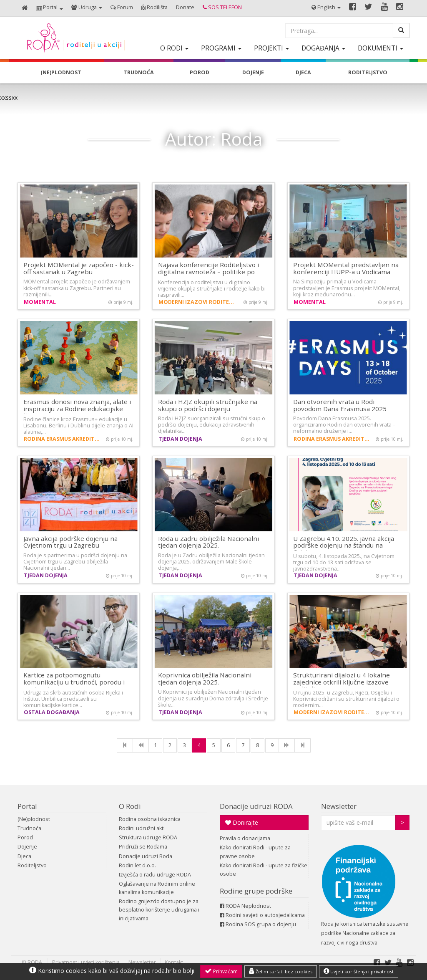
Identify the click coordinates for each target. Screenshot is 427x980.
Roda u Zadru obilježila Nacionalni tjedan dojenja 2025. (208, 542)
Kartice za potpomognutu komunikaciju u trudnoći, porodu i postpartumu (74, 682)
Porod (25, 837)
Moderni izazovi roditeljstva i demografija (198, 302)
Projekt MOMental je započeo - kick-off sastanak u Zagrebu (79, 268)
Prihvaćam (221, 971)
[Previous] (141, 745)
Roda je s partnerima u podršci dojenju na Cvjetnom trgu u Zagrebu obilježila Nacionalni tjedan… (75, 562)
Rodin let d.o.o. (137, 865)
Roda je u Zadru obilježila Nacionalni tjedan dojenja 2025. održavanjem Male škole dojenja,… (211, 562)
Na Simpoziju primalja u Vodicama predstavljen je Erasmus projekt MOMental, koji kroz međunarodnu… (347, 288)
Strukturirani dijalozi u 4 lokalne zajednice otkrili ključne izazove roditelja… (342, 682)
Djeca (24, 856)
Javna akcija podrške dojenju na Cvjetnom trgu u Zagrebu (70, 542)
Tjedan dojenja (180, 439)
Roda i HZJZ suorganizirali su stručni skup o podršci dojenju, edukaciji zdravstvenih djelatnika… (212, 425)
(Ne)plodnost (34, 819)
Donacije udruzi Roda (146, 856)
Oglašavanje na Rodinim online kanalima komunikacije (157, 888)
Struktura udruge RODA (148, 837)
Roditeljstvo (32, 865)
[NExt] (287, 745)
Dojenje (27, 847)
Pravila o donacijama (245, 838)
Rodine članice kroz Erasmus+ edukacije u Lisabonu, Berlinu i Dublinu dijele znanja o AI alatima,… (78, 426)
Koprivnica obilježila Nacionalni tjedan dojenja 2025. (205, 678)
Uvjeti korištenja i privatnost (359, 971)
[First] (125, 745)
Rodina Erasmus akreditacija (63, 439)
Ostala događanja (52, 712)
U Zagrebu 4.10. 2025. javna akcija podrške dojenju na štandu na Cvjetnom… (344, 545)
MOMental (40, 302)
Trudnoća (29, 828)
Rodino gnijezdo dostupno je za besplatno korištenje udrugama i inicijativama (159, 910)
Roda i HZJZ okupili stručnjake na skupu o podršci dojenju (208, 405)
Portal (27, 806)
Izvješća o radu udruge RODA (155, 875)
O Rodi (130, 806)
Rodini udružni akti (142, 828)
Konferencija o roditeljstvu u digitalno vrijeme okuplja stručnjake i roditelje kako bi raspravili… (212, 289)
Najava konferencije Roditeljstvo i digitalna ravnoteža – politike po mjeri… (208, 272)
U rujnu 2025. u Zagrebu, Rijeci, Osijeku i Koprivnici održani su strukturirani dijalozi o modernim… (346, 699)
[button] (49, 8)
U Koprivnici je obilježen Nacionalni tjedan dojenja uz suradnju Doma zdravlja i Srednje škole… (213, 698)
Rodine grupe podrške (256, 891)
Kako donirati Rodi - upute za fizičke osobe (264, 870)
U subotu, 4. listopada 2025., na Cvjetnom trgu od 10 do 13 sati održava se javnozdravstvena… (344, 562)
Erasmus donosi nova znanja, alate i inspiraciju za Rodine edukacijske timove (77, 408)
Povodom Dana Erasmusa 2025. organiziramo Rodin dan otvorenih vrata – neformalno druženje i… (344, 425)
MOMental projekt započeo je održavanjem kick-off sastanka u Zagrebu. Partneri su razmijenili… (77, 288)
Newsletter (339, 806)
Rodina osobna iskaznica (150, 819)
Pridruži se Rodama (143, 847)
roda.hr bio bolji (173, 971)
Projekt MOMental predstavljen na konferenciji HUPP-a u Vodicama (346, 268)
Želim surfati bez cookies (281, 971)
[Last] (303, 745)
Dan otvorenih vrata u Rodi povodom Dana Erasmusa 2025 (340, 405)
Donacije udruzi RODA (256, 806)
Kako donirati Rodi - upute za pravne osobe (255, 852)
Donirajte (242, 822)
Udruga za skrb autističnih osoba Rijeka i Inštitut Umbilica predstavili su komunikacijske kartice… (73, 699)
